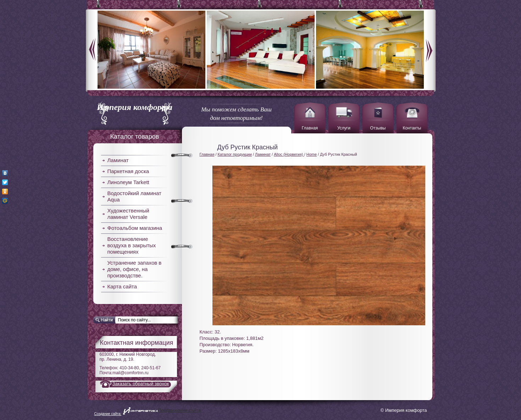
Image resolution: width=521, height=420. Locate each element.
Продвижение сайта (179, 410)
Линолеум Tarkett (128, 182)
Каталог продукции (235, 154)
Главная (207, 154)
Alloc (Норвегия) (289, 154)
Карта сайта (122, 286)
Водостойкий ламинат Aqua (134, 196)
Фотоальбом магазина (135, 228)
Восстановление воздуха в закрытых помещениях (132, 245)
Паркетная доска (128, 171)
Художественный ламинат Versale (128, 214)
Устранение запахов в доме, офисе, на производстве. (135, 269)
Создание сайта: (108, 414)
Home (312, 154)
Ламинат (118, 160)
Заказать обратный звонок (141, 384)
